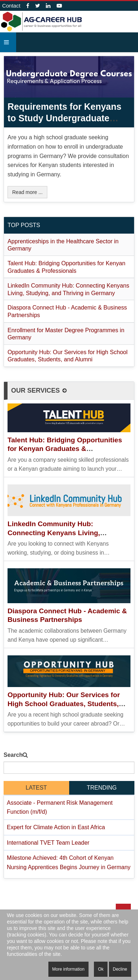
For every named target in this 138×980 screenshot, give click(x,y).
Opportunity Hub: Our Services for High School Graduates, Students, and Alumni (64, 704)
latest (36, 788)
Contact (11, 6)
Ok (101, 969)
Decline (120, 969)
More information (68, 969)
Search (13, 755)
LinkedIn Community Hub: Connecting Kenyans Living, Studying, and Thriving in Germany (65, 533)
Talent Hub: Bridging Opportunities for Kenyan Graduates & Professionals (65, 449)
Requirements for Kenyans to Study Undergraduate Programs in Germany (65, 118)
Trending (102, 788)
